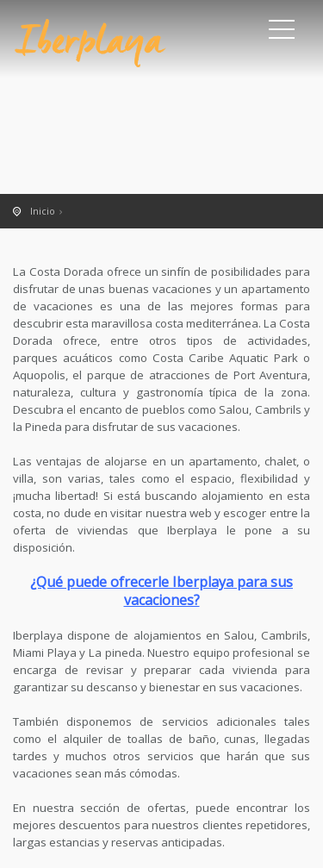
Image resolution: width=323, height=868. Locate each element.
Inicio (43, 211)
